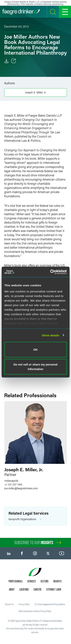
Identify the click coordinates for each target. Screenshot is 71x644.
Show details (51, 335)
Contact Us (9, 604)
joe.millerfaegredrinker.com (21, 488)
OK (35, 350)
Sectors (44, 581)
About (12, 589)
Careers (37, 589)
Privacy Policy (24, 604)
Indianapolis (11, 481)
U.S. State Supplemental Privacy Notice (50, 604)
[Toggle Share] (14, 61)
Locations (24, 589)
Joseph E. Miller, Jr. (36, 92)
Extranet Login (54, 589)
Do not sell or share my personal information (35, 367)
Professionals (16, 581)
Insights (57, 581)
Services (32, 581)
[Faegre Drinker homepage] (21, 12)
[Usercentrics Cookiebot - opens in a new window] (51, 272)
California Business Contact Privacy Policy (35, 611)
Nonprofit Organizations (25, 519)
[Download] (6, 61)
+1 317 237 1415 (13, 484)
